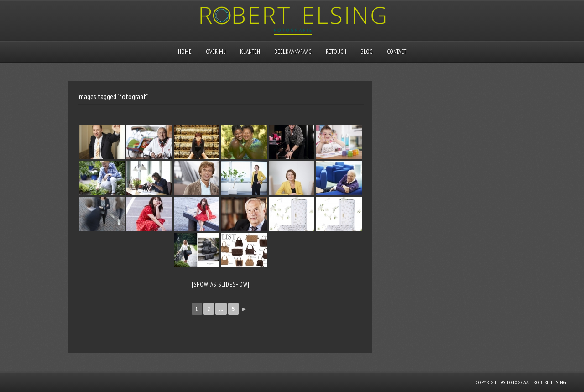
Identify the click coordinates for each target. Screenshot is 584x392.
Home (185, 52)
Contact (396, 52)
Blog (367, 52)
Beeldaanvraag (293, 52)
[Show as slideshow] (220, 285)
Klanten (250, 52)
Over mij (216, 52)
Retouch (336, 52)
